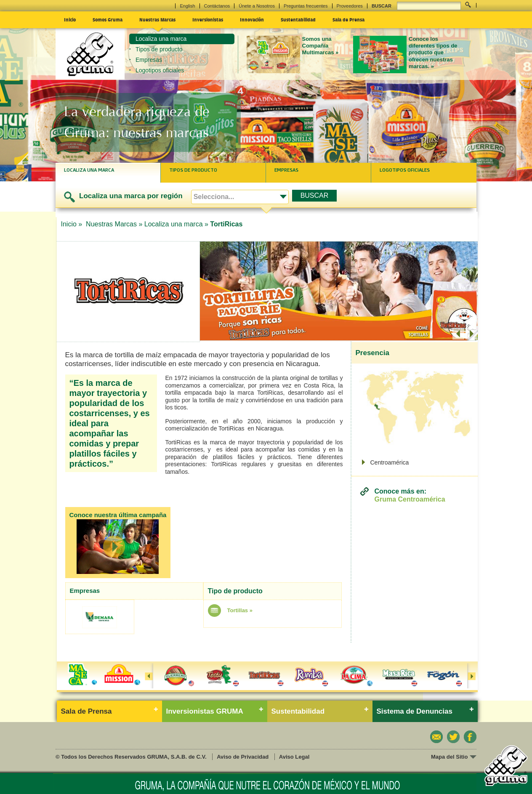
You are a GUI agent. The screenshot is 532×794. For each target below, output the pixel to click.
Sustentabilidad (298, 19)
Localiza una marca (161, 39)
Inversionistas (208, 19)
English (187, 6)
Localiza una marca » (176, 224)
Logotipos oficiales (160, 70)
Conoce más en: (410, 495)
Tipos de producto (159, 49)
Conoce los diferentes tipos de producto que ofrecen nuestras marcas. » (433, 53)
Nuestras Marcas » (114, 224)
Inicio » (73, 224)
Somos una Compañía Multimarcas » (321, 46)
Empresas (149, 60)
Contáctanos (217, 6)
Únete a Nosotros (257, 6)
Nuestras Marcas (157, 19)
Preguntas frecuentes (306, 6)
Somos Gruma (108, 19)
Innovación (252, 19)
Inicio (70, 19)
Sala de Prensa (348, 19)
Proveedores (350, 6)
